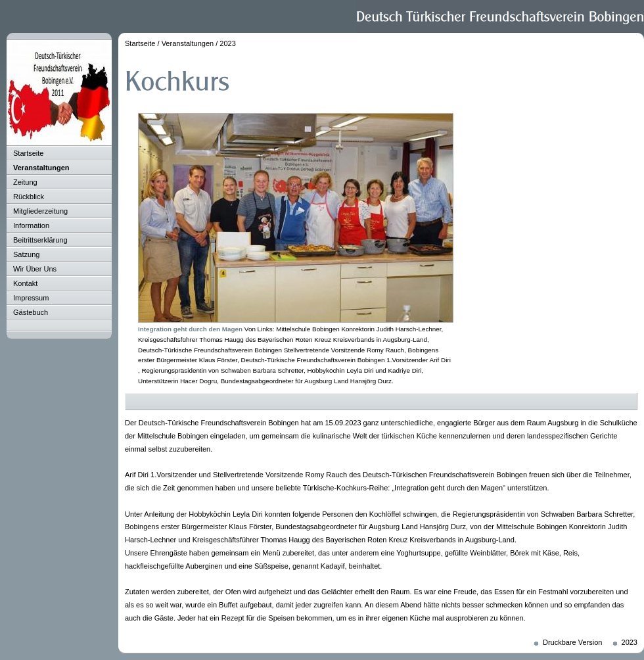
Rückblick (29, 197)
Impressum (31, 298)
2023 (227, 43)
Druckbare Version (573, 642)
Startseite (28, 153)
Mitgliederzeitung (40, 211)
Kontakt (25, 283)
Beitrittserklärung (40, 240)
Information (31, 225)
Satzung (26, 254)
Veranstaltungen (41, 168)
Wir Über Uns (35, 269)
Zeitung (25, 182)
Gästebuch (31, 312)
